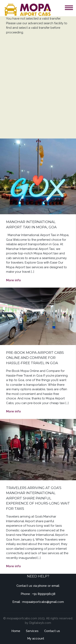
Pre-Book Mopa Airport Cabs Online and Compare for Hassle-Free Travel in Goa (35, 358)
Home (16, 631)
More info (13, 280)
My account (36, 639)
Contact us (52, 631)
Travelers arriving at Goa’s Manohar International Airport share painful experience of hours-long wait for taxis (38, 498)
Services (32, 631)
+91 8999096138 (44, 594)
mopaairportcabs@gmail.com (43, 602)
